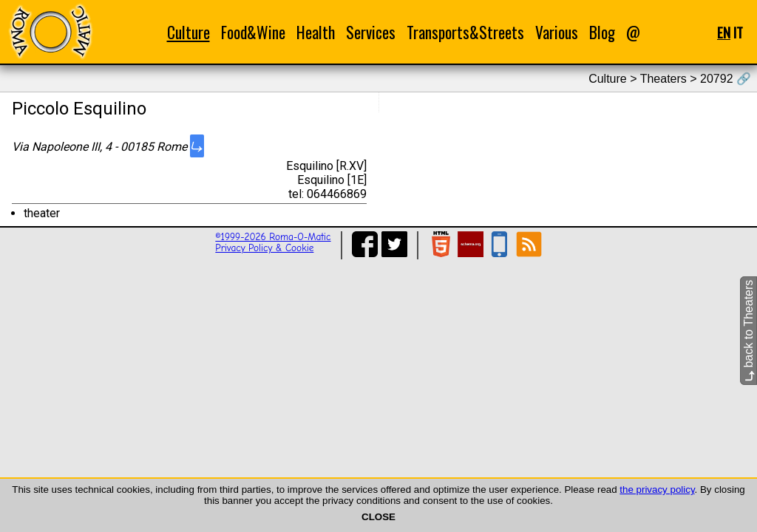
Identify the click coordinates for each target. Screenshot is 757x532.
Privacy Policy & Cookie (264, 248)
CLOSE (378, 517)
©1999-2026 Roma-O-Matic (273, 237)
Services (371, 32)
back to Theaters (748, 331)
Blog (602, 32)
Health (316, 32)
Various (557, 32)
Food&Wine (253, 32)
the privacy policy (657, 490)
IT (738, 32)
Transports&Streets (465, 32)
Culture (189, 32)
